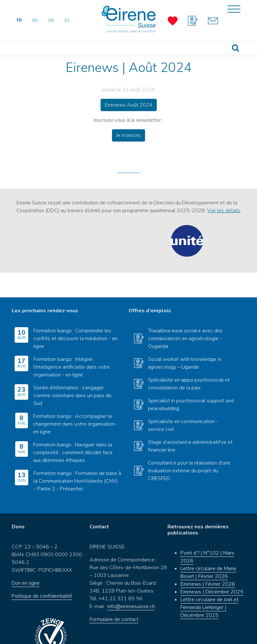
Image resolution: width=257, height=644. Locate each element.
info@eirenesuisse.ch (131, 582)
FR (19, 20)
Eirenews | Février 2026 (208, 560)
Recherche (236, 48)
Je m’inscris (128, 135)
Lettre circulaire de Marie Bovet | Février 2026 (208, 548)
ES (67, 20)
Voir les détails (224, 211)
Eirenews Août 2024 (129, 105)
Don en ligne (26, 559)
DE (51, 20)
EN (35, 20)
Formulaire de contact (114, 595)
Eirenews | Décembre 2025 (212, 568)
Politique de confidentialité (42, 572)
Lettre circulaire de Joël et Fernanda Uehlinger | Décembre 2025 (209, 583)
